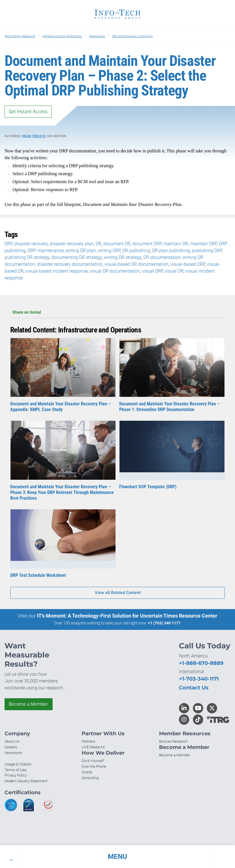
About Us (12, 741)
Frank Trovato (34, 136)
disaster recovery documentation (70, 264)
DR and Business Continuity (132, 36)
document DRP (147, 244)
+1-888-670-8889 (201, 663)
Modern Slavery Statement (26, 781)
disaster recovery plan (72, 244)
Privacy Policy (16, 775)
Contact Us (194, 688)
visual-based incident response (57, 271)
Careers (11, 747)
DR (98, 244)
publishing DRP (207, 251)
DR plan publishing (171, 251)
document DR (117, 244)
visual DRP (152, 271)
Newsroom (14, 753)
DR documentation (162, 257)
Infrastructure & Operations (62, 36)
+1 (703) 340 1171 (164, 623)
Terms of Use (16, 770)
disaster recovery (31, 244)
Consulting (90, 778)
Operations (97, 36)
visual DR (174, 271)
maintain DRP (203, 244)
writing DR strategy (123, 257)
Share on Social (118, 312)
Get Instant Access (28, 112)
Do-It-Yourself (93, 761)
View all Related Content (118, 593)
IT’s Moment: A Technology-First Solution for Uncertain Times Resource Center (127, 616)
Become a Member (29, 704)
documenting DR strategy (77, 257)
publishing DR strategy (27, 257)
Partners (88, 741)
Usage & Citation (18, 764)
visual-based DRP (188, 264)
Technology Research (20, 36)
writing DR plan (81, 251)
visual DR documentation (115, 271)
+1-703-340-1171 (199, 679)
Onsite (87, 772)
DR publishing (136, 251)
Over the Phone (94, 766)
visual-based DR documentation (136, 264)
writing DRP (109, 251)
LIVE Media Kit (93, 747)
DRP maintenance (46, 251)
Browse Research (173, 741)
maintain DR (176, 244)
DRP (8, 244)
